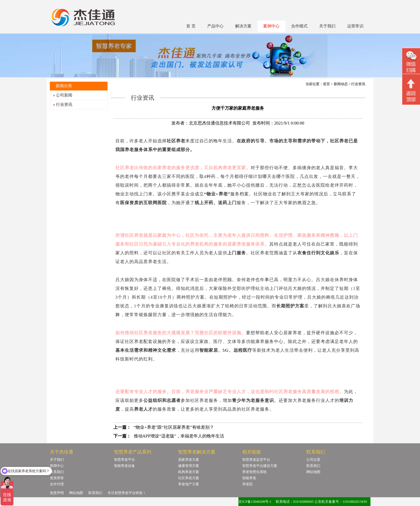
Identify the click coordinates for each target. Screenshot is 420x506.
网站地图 (313, 472)
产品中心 (215, 26)
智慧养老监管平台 (256, 460)
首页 (326, 84)
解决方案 (243, 26)
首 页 (191, 26)
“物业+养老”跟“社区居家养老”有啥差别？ (174, 427)
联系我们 (57, 472)
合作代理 (57, 484)
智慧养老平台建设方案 (260, 466)
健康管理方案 (189, 466)
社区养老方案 (189, 478)
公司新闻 (64, 95)
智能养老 (249, 478)
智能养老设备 (124, 466)
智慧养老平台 (124, 460)
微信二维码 (411, 62)
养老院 (247, 484)
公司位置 (313, 460)
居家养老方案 (189, 460)
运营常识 (355, 26)
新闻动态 (341, 84)
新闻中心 (57, 466)
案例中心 (271, 26)
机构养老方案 (189, 472)
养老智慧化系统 (254, 472)
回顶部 (411, 90)
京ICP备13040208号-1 (255, 502)
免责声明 (57, 493)
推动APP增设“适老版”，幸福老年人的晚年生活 (179, 436)
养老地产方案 (189, 484)
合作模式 (299, 26)
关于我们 (327, 26)
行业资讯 (64, 105)
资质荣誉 (57, 478)
